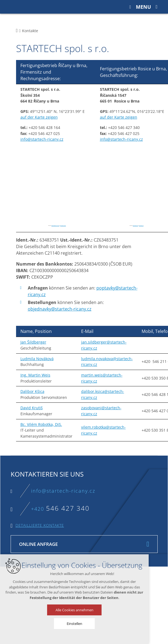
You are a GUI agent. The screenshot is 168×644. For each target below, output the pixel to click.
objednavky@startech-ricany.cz (60, 309)
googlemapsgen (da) (135, 226)
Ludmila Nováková (37, 359)
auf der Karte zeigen (39, 117)
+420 (60, 509)
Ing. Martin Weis (35, 375)
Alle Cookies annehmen (71, 610)
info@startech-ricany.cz (42, 139)
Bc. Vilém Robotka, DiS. (41, 424)
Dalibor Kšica (32, 391)
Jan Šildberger (33, 342)
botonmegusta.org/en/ (63, 226)
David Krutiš (32, 408)
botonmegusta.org (141, 226)
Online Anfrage (38, 544)
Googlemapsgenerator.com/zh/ (55, 226)
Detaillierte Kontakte (40, 525)
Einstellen (71, 624)
